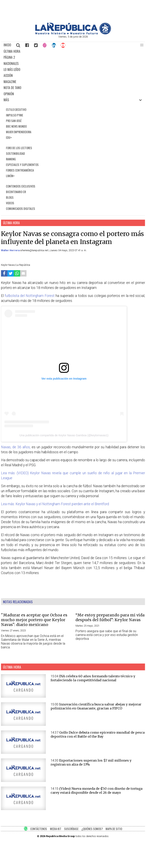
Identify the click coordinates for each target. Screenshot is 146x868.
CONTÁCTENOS (39, 829)
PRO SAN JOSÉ (14, 121)
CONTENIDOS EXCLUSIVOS (21, 186)
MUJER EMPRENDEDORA (19, 132)
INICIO (7, 45)
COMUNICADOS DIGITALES (21, 209)
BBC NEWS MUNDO (16, 126)
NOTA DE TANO (12, 88)
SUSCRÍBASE (71, 829)
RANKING (11, 159)
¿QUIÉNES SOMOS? (92, 829)
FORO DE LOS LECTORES (19, 148)
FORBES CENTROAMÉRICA (20, 170)
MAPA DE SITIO (114, 829)
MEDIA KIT (56, 829)
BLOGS (10, 197)
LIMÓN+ (10, 176)
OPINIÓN (9, 94)
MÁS (6, 100)
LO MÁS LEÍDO (12, 69)
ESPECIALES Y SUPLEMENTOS (22, 165)
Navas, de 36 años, (16, 447)
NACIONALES (11, 63)
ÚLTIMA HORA (12, 51)
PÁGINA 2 (9, 57)
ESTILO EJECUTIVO (16, 110)
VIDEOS (10, 203)
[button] (142, 45)
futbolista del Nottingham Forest (30, 296)
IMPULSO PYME (15, 115)
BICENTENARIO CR (16, 192)
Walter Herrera (11, 250)
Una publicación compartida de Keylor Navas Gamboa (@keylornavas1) (64, 435)
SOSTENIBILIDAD (15, 153)
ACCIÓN (8, 75)
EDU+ (9, 137)
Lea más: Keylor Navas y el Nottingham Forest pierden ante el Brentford (55, 504)
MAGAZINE (10, 82)
